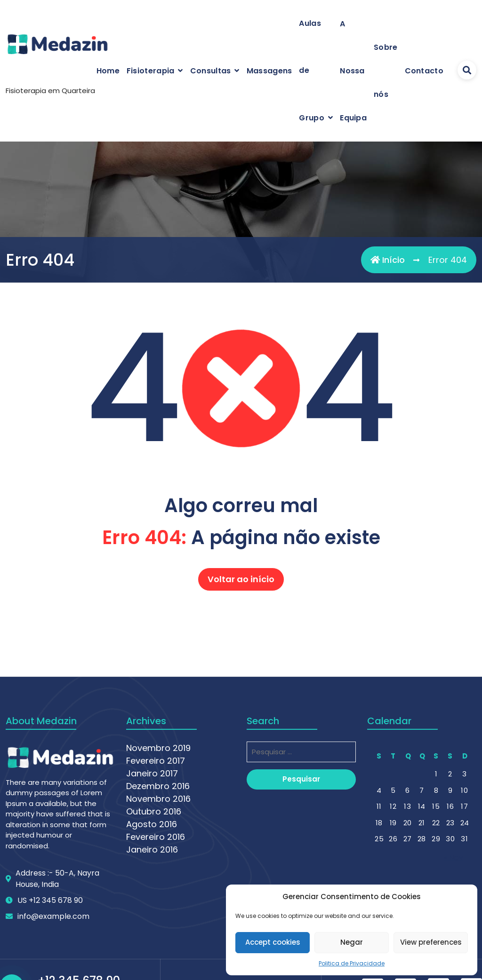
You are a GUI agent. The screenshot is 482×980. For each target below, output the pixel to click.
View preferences (431, 942)
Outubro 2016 (154, 930)
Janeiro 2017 (152, 892)
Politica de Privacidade (352, 963)
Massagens (269, 71)
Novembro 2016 (158, 917)
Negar (352, 942)
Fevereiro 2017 (156, 879)
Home (108, 71)
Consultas (211, 71)
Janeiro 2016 (152, 968)
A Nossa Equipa (353, 71)
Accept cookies (273, 942)
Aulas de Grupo (312, 71)
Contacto (424, 71)
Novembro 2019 (158, 866)
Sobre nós (386, 71)
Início (388, 260)
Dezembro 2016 (158, 905)
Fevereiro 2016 (156, 955)
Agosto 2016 (152, 943)
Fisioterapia (151, 71)
